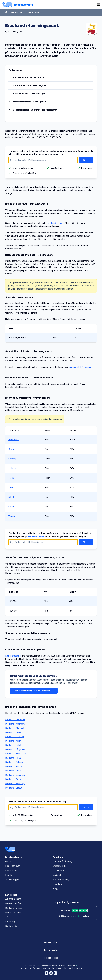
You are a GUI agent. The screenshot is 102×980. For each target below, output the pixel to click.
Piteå (46, 45)
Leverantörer (59, 870)
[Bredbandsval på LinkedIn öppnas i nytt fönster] (55, 973)
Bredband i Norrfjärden (16, 754)
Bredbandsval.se (36, 536)
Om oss (9, 861)
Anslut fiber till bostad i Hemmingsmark (30, 85)
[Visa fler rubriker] (51, 116)
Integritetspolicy (51, 950)
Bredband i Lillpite (14, 745)
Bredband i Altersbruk (15, 720)
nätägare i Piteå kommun (80, 367)
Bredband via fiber (14, 903)
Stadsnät (57, 875)
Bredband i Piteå (13, 758)
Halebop (12, 468)
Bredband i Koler (13, 741)
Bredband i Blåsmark (15, 728)
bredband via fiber (55, 223)
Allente (12, 497)
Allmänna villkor (51, 942)
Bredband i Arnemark (15, 724)
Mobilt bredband (13, 656)
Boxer (11, 449)
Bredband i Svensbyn (15, 784)
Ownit (11, 507)
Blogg (55, 889)
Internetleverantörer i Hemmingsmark (30, 102)
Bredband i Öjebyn (14, 788)
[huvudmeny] (98, 5)
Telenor (12, 516)
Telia (11, 487)
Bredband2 (14, 440)
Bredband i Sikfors (14, 771)
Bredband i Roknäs (14, 762)
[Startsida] (6, 12)
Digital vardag (12, 926)
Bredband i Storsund (15, 779)
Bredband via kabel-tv (15, 908)
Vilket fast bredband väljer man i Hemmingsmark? (35, 110)
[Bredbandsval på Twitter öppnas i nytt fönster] (51, 973)
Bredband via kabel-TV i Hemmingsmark (31, 94)
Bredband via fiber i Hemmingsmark (29, 77)
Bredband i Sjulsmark (15, 775)
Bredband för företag (62, 861)
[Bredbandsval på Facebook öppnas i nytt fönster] (47, 973)
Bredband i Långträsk (15, 749)
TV (7, 917)
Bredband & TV (59, 866)
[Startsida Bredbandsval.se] (18, 5)
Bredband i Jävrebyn (15, 737)
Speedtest (58, 884)
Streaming (10, 922)
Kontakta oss (11, 870)
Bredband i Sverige (18, 12)
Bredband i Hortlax (14, 732)
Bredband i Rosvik (14, 766)
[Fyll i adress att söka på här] (43, 160)
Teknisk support (13, 880)
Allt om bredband (13, 899)
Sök (86, 160)
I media (9, 875)
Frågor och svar (12, 866)
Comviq (12, 459)
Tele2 (11, 478)
